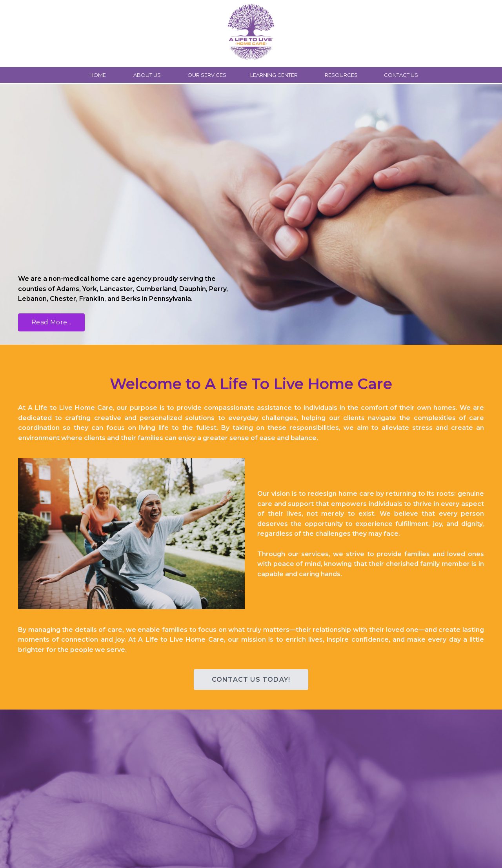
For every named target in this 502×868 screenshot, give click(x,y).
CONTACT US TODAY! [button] (251, 680)
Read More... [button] (51, 322)
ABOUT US (147, 75)
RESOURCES (341, 75)
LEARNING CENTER (274, 75)
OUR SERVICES (207, 75)
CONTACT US (401, 75)
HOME (98, 75)
